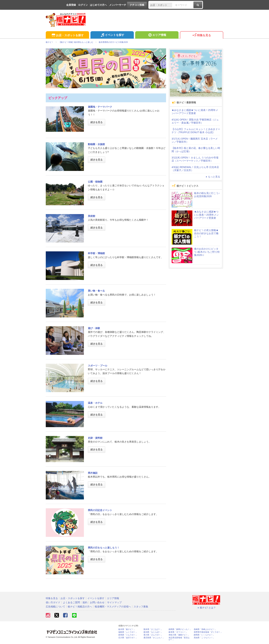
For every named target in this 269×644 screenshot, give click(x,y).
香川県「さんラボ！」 (153, 635)
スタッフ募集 (141, 607)
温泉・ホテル (95, 403)
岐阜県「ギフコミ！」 (178, 632)
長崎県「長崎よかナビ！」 (205, 629)
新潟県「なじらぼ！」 (153, 632)
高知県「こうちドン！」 (204, 638)
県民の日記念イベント (100, 510)
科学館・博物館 (96, 253)
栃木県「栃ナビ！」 (127, 629)
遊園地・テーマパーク (100, 107)
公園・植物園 (95, 182)
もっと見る (212, 177)
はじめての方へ (98, 5)
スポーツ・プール (98, 366)
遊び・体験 (94, 328)
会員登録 (71, 5)
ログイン (83, 5)
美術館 (92, 216)
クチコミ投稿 (137, 5)
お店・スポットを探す (67, 35)
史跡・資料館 (95, 438)
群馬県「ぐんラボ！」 (128, 635)
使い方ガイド (53, 602)
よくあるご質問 (71, 602)
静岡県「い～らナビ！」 (204, 635)
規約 (85, 602)
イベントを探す (112, 35)
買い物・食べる (96, 291)
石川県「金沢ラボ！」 (128, 638)
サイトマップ (114, 602)
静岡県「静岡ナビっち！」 (180, 629)
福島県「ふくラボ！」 (128, 632)
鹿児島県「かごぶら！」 (154, 638)
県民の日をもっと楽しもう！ (104, 548)
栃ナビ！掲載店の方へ (80, 607)
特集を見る (201, 35)
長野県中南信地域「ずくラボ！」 (208, 632)
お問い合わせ (97, 602)
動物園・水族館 (96, 144)
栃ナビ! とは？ (206, 608)
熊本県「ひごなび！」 (153, 629)
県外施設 (93, 473)
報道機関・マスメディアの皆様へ (113, 607)
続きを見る (97, 122)
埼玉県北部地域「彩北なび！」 (179, 639)
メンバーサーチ (118, 5)
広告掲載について (55, 607)
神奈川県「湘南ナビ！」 (179, 635)
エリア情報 (157, 35)
